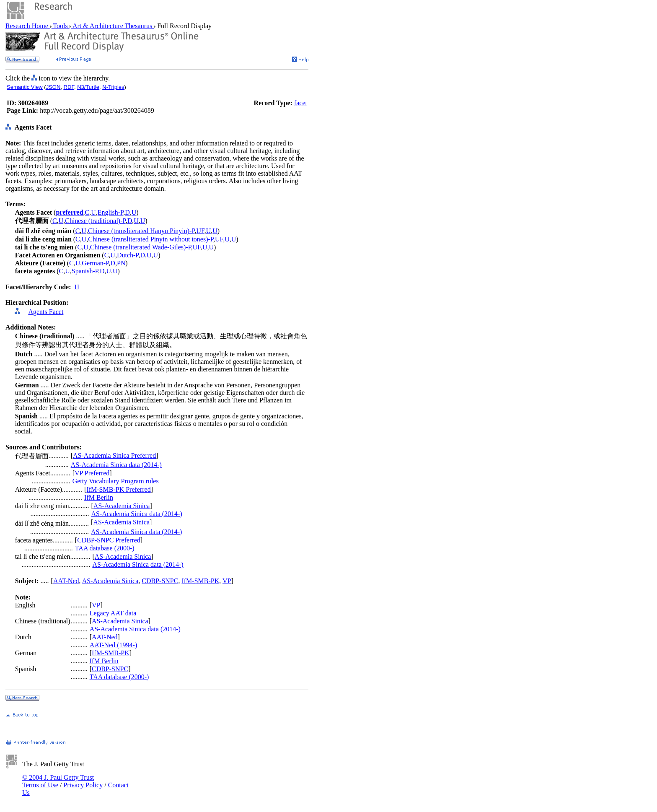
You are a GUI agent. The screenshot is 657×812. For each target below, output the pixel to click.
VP (227, 581)
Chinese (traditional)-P (95, 221)
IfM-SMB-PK (200, 581)
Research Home (28, 26)
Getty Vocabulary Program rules (116, 481)
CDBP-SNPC (160, 581)
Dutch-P (128, 255)
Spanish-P (85, 271)
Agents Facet (46, 312)
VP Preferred (92, 473)
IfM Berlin (99, 497)
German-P (95, 263)
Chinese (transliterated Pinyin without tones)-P (151, 239)
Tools (61, 26)
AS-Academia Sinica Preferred (114, 455)
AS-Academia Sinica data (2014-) (116, 465)
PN (121, 263)
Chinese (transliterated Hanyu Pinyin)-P (141, 231)
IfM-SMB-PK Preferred (118, 489)
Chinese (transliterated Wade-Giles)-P (141, 247)
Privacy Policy (83, 785)
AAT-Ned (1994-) (114, 645)
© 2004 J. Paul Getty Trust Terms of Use (58, 781)
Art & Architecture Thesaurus (113, 26)
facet (301, 103)
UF (200, 231)
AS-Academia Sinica (122, 506)
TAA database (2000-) (105, 548)
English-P (110, 212)
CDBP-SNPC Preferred (109, 540)
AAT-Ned (66, 581)
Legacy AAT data (113, 613)
